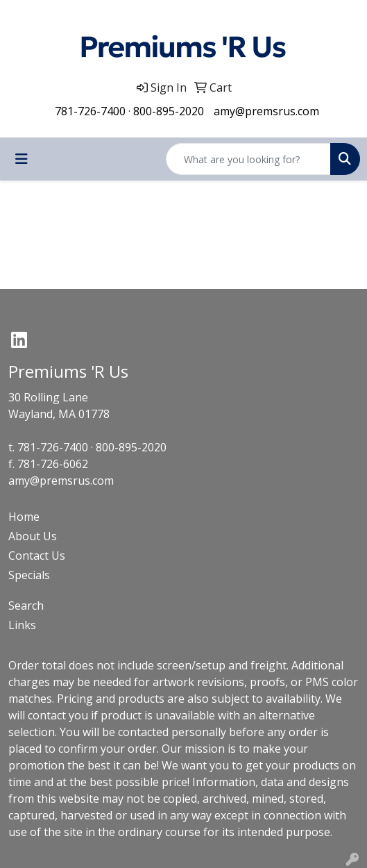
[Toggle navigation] (22, 159)
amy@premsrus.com (266, 111)
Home (24, 517)
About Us (33, 536)
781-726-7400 (90, 111)
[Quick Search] (248, 159)
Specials (29, 575)
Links (22, 625)
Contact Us (37, 556)
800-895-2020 (169, 111)
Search (26, 606)
